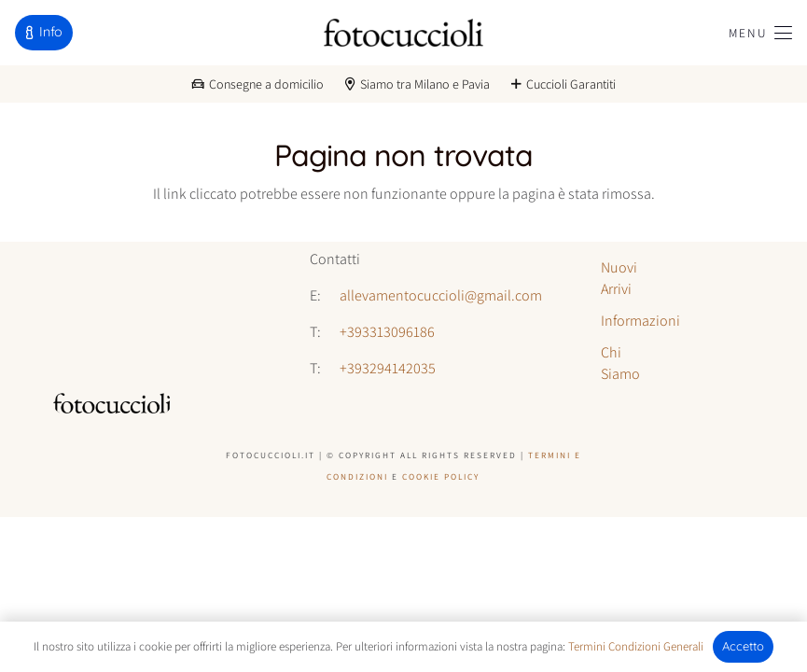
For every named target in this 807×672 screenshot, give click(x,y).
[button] (760, 33)
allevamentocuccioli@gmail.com (441, 295)
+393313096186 (387, 332)
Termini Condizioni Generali (636, 646)
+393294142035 (388, 368)
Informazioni (640, 321)
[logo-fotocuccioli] (403, 33)
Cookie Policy (441, 476)
